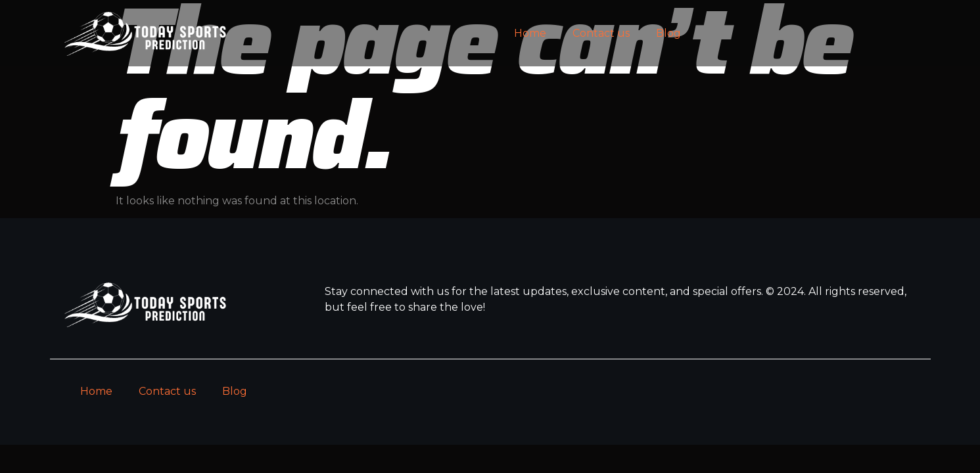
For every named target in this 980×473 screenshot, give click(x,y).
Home (530, 33)
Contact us (601, 33)
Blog (668, 33)
